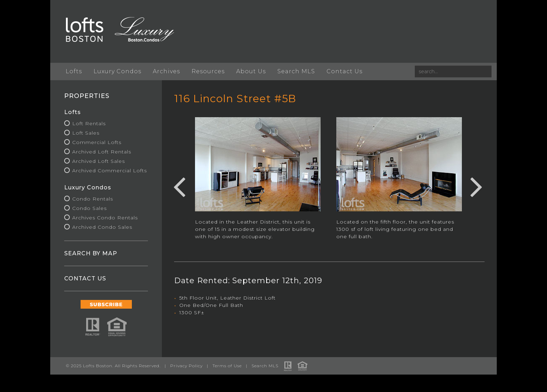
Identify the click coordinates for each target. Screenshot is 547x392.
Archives (166, 71)
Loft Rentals (89, 123)
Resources (208, 71)
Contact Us (344, 71)
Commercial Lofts (97, 142)
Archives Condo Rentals (105, 218)
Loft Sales (86, 133)
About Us (251, 71)
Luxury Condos (117, 71)
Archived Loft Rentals (102, 152)
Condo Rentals (93, 199)
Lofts (74, 71)
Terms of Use (227, 366)
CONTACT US (85, 278)
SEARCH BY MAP (91, 253)
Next (477, 186)
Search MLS (296, 71)
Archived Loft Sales (99, 161)
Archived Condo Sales (102, 227)
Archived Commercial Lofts (110, 171)
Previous (179, 186)
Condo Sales (89, 208)
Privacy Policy (186, 366)
